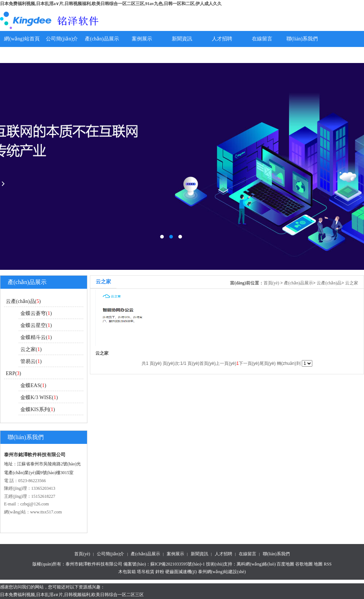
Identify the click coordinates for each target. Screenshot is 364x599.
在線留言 (262, 39)
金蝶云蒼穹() (36, 313)
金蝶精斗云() (36, 337)
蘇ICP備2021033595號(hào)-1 (178, 564)
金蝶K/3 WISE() (39, 397)
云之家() (31, 349)
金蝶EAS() (33, 385)
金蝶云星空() (36, 325)
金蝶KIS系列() (38, 409)
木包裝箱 (127, 572)
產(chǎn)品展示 (102, 39)
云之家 (352, 283)
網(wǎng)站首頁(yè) (22, 47)
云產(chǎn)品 (329, 283)
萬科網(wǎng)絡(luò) (257, 564)
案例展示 (142, 39)
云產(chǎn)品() (23, 301)
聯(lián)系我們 (302, 39)
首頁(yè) (271, 283)
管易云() (31, 361)
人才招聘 (222, 39)
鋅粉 (160, 572)
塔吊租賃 (146, 572)
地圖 (318, 564)
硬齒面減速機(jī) (181, 572)
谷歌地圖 (304, 564)
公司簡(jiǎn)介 (62, 39)
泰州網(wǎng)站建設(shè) (222, 572)
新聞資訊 (182, 39)
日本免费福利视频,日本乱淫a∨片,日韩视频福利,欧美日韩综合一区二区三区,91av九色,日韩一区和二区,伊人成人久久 (111, 4)
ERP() (13, 373)
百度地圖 (285, 564)
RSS (327, 564)
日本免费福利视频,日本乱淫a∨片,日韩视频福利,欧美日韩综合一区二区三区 (72, 595)
